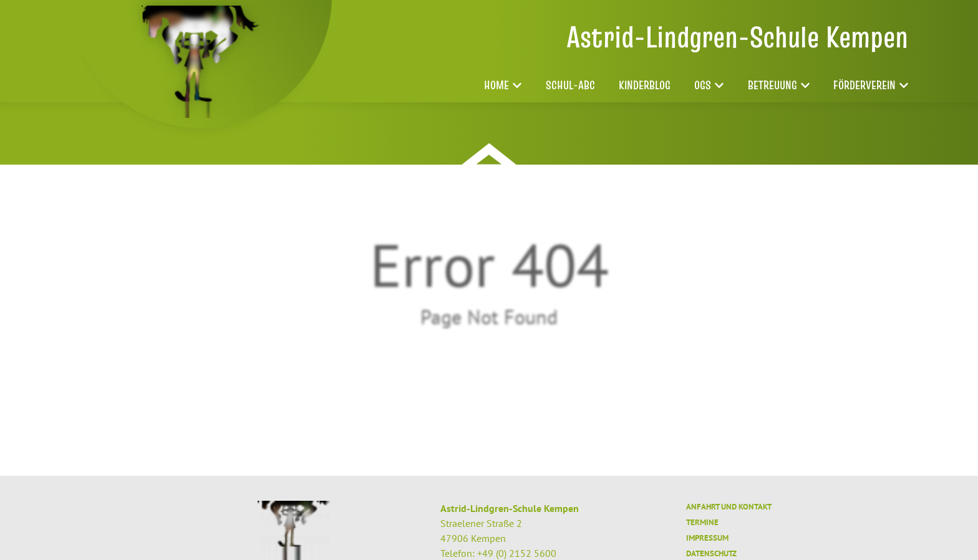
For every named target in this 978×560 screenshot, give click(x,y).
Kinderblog (645, 85)
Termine (702, 522)
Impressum (707, 538)
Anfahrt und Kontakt (729, 507)
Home (503, 85)
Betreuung (779, 85)
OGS (709, 85)
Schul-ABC (570, 85)
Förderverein (871, 85)
